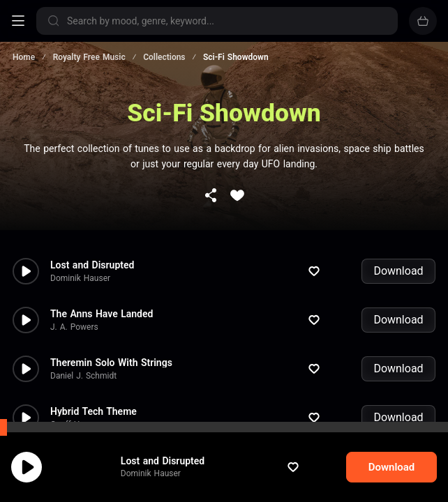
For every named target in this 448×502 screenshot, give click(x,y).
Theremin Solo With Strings (111, 319)
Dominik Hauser (164, 487)
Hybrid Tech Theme (94, 368)
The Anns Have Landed (102, 271)
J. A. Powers (74, 284)
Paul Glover (72, 430)
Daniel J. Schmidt (83, 333)
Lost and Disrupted (176, 475)
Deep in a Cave (84, 417)
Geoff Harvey (75, 381)
